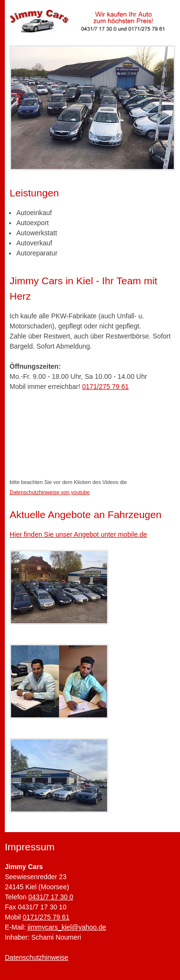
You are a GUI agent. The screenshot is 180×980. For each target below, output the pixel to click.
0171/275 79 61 (105, 387)
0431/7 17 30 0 (51, 897)
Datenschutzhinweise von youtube (50, 492)
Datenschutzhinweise (36, 957)
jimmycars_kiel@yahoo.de (67, 927)
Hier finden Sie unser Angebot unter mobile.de (78, 534)
